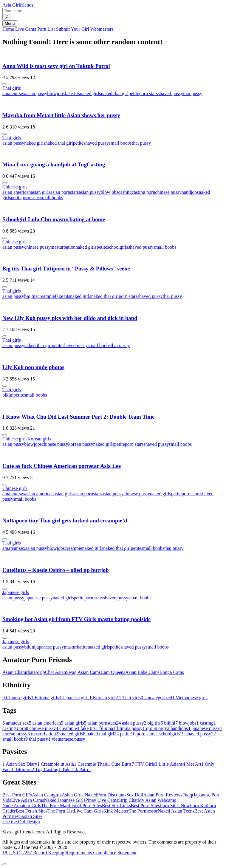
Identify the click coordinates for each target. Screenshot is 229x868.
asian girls (41, 192)
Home (8, 29)
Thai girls (12, 88)
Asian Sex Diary (20, 764)
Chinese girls (15, 187)
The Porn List (61, 811)
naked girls (90, 93)
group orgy (155, 728)
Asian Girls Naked (79, 795)
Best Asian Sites (27, 816)
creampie (46, 296)
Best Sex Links (116, 806)
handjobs (190, 192)
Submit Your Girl (73, 29)
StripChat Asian (51, 672)
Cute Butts (120, 764)
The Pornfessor (143, 811)
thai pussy (193, 93)
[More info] (5, 84)
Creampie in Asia (56, 764)
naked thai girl (115, 93)
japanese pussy (38, 598)
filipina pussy (128, 728)
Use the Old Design (21, 822)
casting (125, 192)
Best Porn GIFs (17, 795)
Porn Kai (198, 806)
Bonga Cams (172, 672)
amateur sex (14, 93)
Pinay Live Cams (102, 800)
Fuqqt (188, 795)
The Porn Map (55, 806)
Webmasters (102, 29)
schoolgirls (118, 247)
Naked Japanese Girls (65, 800)
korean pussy (81, 444)
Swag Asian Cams (83, 672)
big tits (31, 296)
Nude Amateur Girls (22, 806)
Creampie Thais (91, 764)
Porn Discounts (112, 795)
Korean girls (39, 439)
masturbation (63, 247)
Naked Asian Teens (176, 811)
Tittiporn (21, 769)
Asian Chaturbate (19, 672)
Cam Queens (113, 672)
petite (134, 93)
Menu (10, 23)
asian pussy (36, 93)
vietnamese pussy (66, 739)
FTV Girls (143, 764)
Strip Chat (128, 800)
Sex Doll (135, 795)
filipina (104, 728)
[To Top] (5, 864)
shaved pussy (170, 93)
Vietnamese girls (190, 698)
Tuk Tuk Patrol (75, 769)
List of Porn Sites (85, 806)
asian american (17, 192)
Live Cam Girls (89, 811)
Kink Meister (116, 811)
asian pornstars (65, 192)
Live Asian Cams (27, 800)
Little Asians (169, 764)
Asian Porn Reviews (163, 795)
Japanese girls (16, 592)
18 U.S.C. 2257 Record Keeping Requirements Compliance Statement (69, 853)
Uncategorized (156, 698)
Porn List (46, 29)
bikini (8, 395)
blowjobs (56, 93)
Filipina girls (45, 698)
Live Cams (26, 29)
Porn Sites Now (175, 806)
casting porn (144, 192)
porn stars (149, 93)
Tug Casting (45, 769)
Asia (18, 5)
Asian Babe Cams (142, 672)
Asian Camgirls (47, 795)
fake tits (72, 93)
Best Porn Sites (146, 806)
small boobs (120, 143)
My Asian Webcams (157, 800)
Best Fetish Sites (31, 811)
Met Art (192, 764)
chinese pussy (168, 192)
